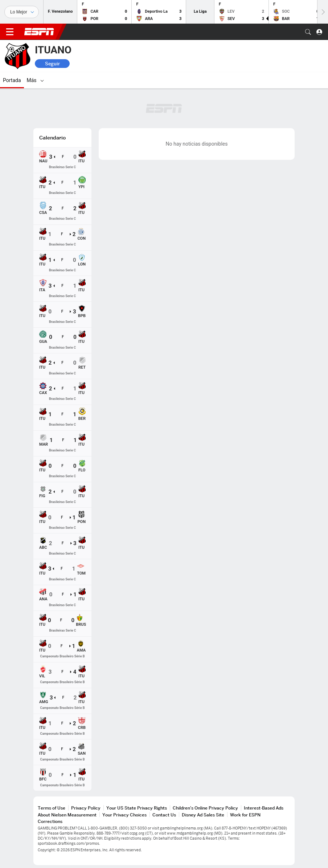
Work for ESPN (245, 815)
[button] (308, 32)
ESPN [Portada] (39, 32)
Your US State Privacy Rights (137, 808)
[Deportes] (22, 12)
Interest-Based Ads (264, 808)
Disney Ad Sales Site (203, 815)
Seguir (52, 64)
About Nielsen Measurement (67, 815)
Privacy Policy (86, 808)
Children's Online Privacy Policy (205, 808)
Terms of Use (52, 808)
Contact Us (164, 815)
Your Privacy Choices (124, 815)
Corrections (50, 821)
